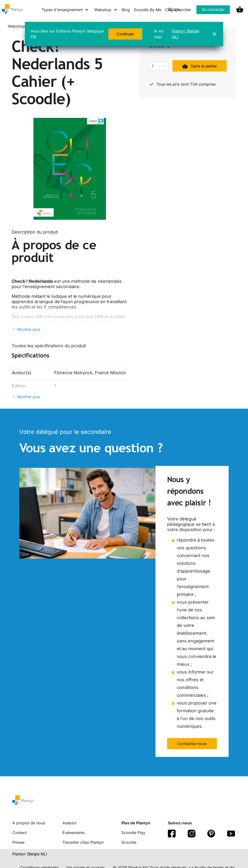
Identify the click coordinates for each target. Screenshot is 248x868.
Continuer (125, 34)
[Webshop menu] (106, 10)
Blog (126, 10)
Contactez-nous (192, 744)
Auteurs (69, 823)
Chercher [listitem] (180, 10)
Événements (74, 833)
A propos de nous (29, 823)
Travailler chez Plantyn (83, 842)
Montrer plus (29, 329)
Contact (19, 833)
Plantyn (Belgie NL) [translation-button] (30, 854)
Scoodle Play (133, 833)
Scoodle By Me (147, 10)
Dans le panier (200, 66)
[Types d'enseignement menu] (65, 10)
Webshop (16, 26)
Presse (18, 842)
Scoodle (129, 842)
